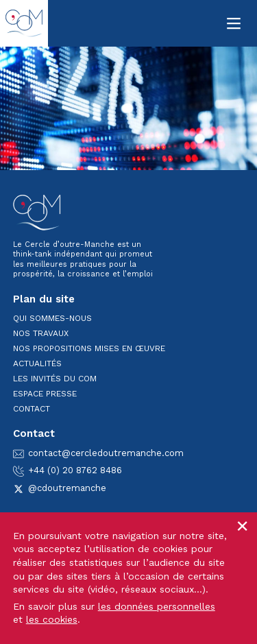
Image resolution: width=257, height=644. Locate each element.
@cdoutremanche (60, 488)
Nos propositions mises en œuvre (89, 348)
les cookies (52, 619)
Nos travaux (41, 333)
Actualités (37, 363)
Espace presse (45, 394)
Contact (32, 409)
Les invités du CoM (55, 379)
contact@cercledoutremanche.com (98, 453)
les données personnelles (157, 606)
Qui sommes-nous (52, 318)
